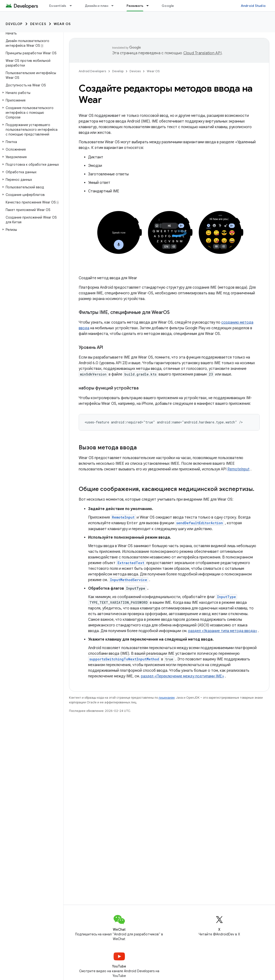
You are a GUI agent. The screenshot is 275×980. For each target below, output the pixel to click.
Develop (14, 24)
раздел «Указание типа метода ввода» (223, 631)
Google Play (172, 6)
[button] (31, 93)
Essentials (58, 6)
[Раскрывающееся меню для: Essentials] (73, 6)
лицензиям (167, 698)
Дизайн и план (96, 6)
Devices (38, 24)
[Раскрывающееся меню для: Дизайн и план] (115, 6)
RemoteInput (238, 469)
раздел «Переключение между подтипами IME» (183, 676)
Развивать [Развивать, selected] (135, 6)
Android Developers (92, 71)
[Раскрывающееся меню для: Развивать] (150, 6)
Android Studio (253, 6)
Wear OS (62, 24)
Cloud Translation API (202, 53)
